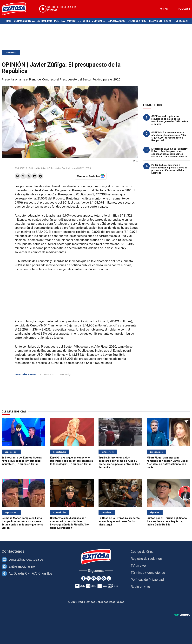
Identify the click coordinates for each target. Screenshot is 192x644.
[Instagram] (99, 578)
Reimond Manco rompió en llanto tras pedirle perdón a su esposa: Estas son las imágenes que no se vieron (23, 523)
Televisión (155, 21)
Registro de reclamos (146, 559)
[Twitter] (89, 578)
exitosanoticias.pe (22, 566)
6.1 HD (164, 9)
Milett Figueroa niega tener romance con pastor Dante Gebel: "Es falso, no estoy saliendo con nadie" (168, 462)
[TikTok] (109, 578)
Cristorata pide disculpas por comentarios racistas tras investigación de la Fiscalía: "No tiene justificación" (69, 523)
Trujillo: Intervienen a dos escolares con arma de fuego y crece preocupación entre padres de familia (119, 462)
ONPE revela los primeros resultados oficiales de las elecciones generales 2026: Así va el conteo (170, 120)
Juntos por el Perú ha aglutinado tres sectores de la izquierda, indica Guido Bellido (167, 521)
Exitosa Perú (138, 21)
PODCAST (184, 9)
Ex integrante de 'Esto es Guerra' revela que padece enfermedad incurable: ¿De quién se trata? (22, 461)
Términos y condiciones (148, 573)
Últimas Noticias (25, 21)
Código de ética (142, 552)
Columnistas (11, 53)
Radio (167, 21)
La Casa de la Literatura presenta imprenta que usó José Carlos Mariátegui (119, 521)
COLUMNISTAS (47, 374)
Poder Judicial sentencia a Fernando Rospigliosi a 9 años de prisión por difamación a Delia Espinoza (169, 169)
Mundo (71, 21)
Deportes (84, 21)
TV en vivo (138, 566)
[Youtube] (94, 578)
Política (59, 21)
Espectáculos (116, 21)
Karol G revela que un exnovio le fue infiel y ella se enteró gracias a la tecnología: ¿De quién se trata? (71, 461)
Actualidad (45, 21)
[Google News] (104, 578)
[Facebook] (83, 578)
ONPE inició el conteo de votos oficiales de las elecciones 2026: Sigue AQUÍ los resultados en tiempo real (169, 136)
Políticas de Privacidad (147, 580)
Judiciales (99, 21)
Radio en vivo (140, 587)
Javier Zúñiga (65, 374)
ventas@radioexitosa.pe (26, 559)
